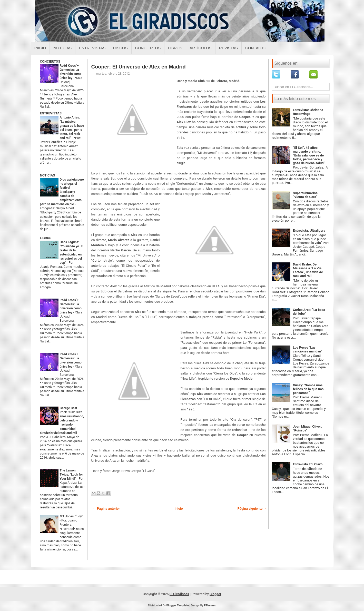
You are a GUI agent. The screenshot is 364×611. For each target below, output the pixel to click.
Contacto (256, 48)
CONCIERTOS (50, 61)
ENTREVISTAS (51, 113)
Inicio (40, 48)
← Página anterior (106, 509)
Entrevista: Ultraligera (309, 230)
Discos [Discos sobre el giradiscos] (120, 48)
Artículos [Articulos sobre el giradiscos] (201, 48)
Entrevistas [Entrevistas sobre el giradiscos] (92, 48)
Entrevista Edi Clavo (308, 464)
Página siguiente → (252, 509)
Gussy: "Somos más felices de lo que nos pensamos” (308, 389)
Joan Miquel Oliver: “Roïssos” (307, 428)
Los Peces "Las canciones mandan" (307, 349)
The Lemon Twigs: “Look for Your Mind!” (71, 475)
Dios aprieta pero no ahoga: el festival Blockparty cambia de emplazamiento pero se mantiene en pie (62, 192)
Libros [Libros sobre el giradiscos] (175, 48)
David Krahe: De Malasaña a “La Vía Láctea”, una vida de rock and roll (308, 270)
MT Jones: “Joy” (71, 516)
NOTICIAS (48, 175)
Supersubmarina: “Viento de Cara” (306, 195)
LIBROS (46, 238)
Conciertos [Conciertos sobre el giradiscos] (148, 48)
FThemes (210, 605)
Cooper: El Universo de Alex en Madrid (139, 67)
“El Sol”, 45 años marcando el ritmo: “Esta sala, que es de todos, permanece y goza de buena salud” (309, 155)
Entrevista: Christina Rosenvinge (308, 112)
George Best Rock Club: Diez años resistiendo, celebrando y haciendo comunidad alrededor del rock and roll (62, 420)
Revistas (228, 48)
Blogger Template (178, 605)
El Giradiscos (179, 594)
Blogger (215, 594)
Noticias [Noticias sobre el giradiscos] (62, 48)
